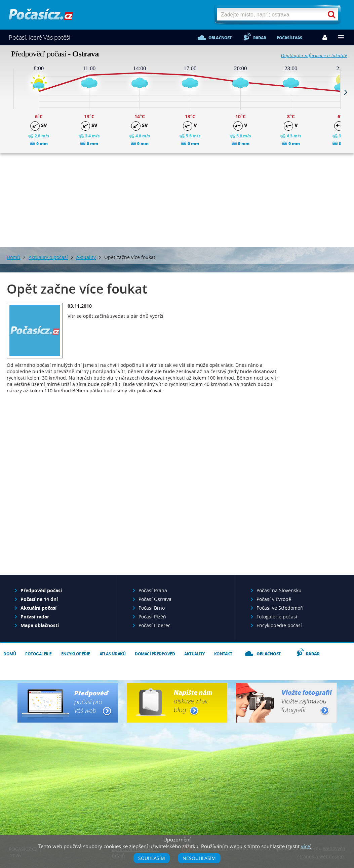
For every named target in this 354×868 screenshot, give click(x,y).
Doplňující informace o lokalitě (314, 56)
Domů (13, 257)
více (305, 846)
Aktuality (86, 257)
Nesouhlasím (199, 858)
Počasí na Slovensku (279, 590)
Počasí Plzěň (152, 617)
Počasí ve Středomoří (280, 608)
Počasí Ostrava (155, 599)
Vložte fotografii (286, 703)
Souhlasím (152, 858)
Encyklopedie (76, 654)
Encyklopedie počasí (279, 625)
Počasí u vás (289, 38)
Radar (260, 38)
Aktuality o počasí (48, 257)
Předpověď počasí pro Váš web (68, 703)
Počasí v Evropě (274, 599)
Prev (8, 92)
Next (346, 92)
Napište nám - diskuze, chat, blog (177, 703)
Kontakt (223, 654)
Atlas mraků (113, 654)
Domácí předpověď (155, 654)
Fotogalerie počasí (277, 617)
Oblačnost (220, 38)
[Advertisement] (177, 200)
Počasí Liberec (154, 625)
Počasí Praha (153, 590)
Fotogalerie (38, 654)
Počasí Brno (152, 608)
